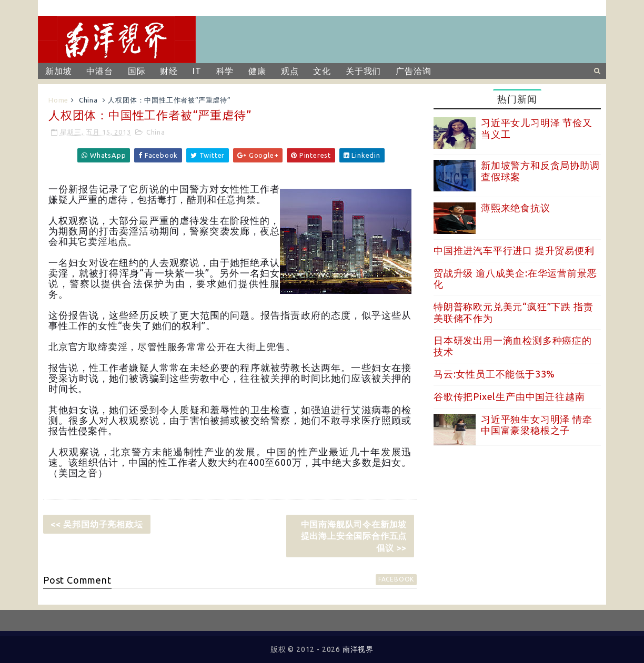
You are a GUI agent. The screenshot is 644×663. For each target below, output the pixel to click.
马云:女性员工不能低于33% (494, 374)
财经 (169, 71)
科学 (225, 71)
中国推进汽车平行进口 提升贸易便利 (514, 250)
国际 (137, 71)
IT (197, 71)
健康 (257, 71)
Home (58, 100)
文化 (322, 71)
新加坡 (58, 71)
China (88, 100)
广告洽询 (413, 71)
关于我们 (363, 71)
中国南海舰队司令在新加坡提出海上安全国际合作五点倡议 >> (354, 536)
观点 (290, 71)
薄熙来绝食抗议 (516, 208)
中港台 (99, 71)
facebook (396, 579)
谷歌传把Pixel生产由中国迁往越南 (509, 396)
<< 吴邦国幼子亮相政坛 (97, 524)
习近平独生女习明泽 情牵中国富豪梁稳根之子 (537, 425)
